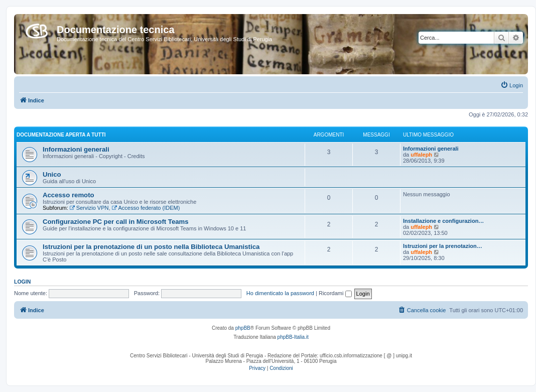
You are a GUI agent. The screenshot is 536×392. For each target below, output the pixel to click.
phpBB (243, 328)
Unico (52, 174)
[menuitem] (512, 85)
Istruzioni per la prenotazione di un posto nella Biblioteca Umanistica (151, 247)
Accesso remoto (69, 195)
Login (22, 282)
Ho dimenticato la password (280, 293)
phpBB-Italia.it (293, 337)
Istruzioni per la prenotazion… (443, 246)
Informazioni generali (76, 149)
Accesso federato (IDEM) (146, 208)
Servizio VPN (89, 208)
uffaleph (421, 155)
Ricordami (335, 293)
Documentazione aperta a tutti (61, 135)
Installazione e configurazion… (443, 221)
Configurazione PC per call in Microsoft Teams (116, 222)
